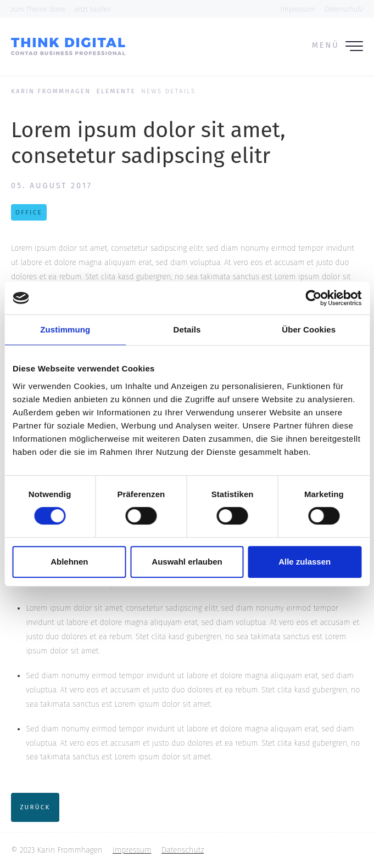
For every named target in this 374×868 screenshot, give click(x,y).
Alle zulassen (305, 562)
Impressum (298, 9)
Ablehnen (69, 562)
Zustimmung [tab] (65, 329)
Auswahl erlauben (187, 562)
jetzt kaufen (93, 9)
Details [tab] (187, 329)
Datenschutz (344, 9)
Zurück (35, 807)
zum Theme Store (38, 9)
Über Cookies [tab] (309, 329)
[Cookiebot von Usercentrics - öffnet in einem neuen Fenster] (313, 298)
